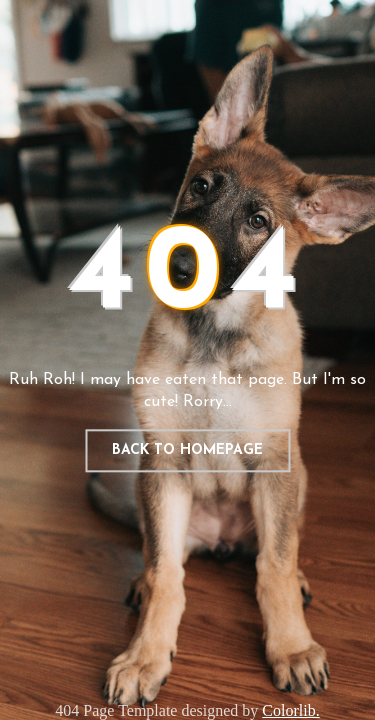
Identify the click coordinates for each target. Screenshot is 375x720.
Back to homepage (187, 450)
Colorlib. (290, 710)
